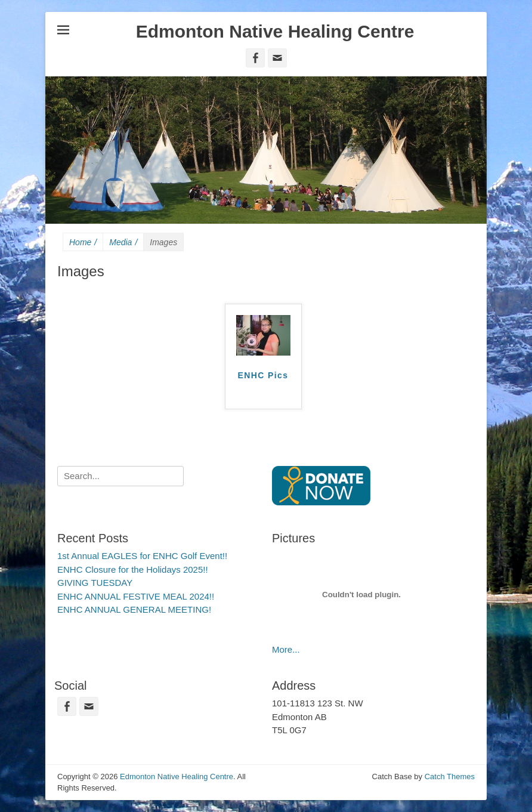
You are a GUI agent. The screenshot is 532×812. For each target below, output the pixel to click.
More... (286, 649)
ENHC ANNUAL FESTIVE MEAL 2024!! (136, 596)
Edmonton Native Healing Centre (275, 31)
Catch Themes (450, 777)
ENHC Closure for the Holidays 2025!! (133, 569)
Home (83, 243)
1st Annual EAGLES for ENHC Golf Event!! (142, 556)
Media (123, 243)
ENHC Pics (263, 375)
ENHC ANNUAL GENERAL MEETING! (134, 609)
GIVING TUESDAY (95, 583)
